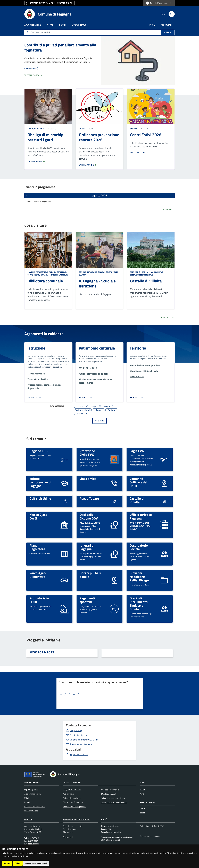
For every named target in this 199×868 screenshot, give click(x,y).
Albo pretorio (68, 832)
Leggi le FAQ (76, 730)
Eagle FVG (137, 451)
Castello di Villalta (146, 281)
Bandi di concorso (70, 829)
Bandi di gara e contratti (72, 826)
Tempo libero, (34, 275)
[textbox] (99, 694)
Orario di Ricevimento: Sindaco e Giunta (139, 604)
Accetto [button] (7, 863)
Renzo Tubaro (89, 498)
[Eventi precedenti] (26, 196)
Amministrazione (32, 782)
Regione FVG (39, 451)
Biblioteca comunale (45, 281)
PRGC (152, 25)
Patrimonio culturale (97, 348)
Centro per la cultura (58, 275)
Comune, (32, 272)
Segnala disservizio (79, 755)
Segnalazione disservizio (111, 832)
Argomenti (166, 25)
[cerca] (172, 14)
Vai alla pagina (36, 161)
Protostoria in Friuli (39, 600)
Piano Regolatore (37, 547)
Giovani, (44, 275)
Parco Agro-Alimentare (38, 575)
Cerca (168, 32)
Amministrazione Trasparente (76, 819)
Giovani (133, 129)
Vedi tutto (169, 209)
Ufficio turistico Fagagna (141, 516)
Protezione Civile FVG (87, 453)
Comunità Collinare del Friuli (138, 482)
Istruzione (36, 348)
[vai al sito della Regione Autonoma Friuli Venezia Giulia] (49, 3)
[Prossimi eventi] (173, 196)
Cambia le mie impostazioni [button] (36, 863)
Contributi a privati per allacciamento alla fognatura (60, 47)
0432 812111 (85, 740)
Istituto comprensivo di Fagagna (40, 482)
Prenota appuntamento (81, 744)
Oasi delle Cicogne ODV (89, 516)
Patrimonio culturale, (46, 272)
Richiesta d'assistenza (110, 826)
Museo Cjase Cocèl (38, 516)
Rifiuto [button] (18, 863)
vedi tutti (99, 421)
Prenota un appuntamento (150, 836)
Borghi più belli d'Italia (90, 575)
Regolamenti (68, 837)
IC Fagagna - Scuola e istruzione (97, 283)
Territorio (138, 348)
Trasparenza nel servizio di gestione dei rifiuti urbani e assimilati (117, 838)
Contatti (28, 819)
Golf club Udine (40, 498)
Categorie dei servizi (72, 782)
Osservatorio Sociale (139, 547)
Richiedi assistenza (79, 735)
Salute (82, 129)
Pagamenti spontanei (87, 600)
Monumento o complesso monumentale (147, 273)
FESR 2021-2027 (42, 652)
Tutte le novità (33, 75)
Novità (143, 782)
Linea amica (88, 479)
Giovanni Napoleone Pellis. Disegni (140, 577)
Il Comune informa (36, 129)
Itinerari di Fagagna (87, 547)
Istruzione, (62, 272)
